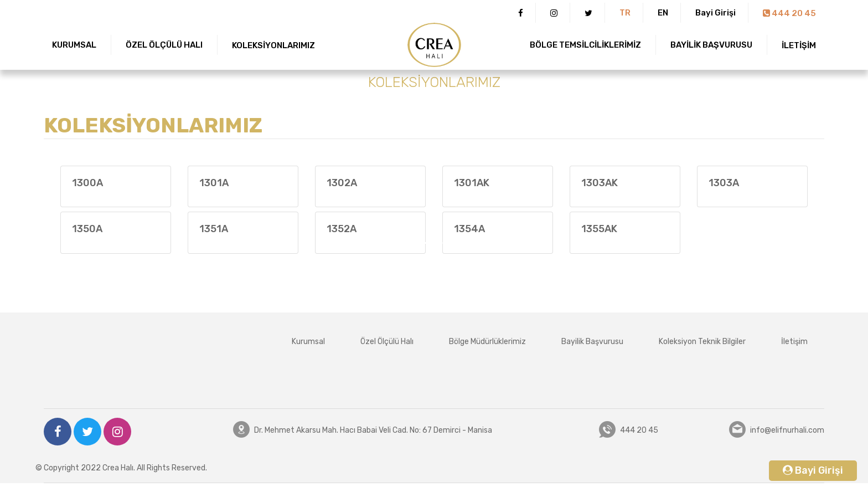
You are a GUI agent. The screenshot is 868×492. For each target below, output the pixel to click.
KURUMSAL (74, 45)
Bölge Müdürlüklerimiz (487, 342)
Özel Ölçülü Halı (387, 342)
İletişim (794, 342)
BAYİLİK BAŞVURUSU (711, 45)
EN (663, 13)
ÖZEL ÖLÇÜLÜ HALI (164, 45)
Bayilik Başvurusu (592, 342)
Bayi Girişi (715, 13)
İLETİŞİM (799, 45)
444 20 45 (789, 13)
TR (625, 13)
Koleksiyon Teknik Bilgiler (702, 342)
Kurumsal (308, 342)
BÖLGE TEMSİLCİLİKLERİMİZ (585, 45)
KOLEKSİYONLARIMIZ (273, 45)
